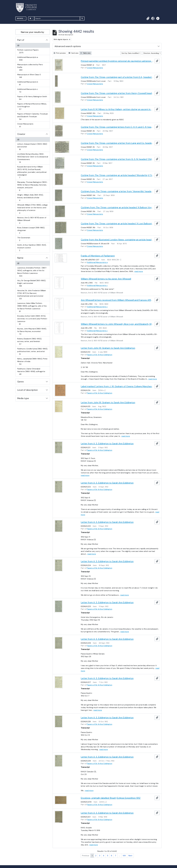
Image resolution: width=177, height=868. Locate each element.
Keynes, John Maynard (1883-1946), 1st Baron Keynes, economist (32, 331)
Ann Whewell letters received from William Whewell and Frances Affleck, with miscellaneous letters (117, 300)
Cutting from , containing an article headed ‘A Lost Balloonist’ (117, 223)
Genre (20, 382)
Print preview (60, 53)
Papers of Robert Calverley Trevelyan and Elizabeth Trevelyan (33, 117)
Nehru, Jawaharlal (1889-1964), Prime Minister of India (32, 361)
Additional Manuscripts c (28, 91)
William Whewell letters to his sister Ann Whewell (106, 279)
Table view (85, 53)
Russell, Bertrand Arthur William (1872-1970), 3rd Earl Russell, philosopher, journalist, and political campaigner (32, 172)
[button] (148, 18)
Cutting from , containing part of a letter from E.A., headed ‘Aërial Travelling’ (117, 77)
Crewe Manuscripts (25, 125)
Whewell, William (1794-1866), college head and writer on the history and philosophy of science (32, 209)
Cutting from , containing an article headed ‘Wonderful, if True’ (117, 175)
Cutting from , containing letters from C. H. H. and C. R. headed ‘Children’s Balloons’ (117, 127)
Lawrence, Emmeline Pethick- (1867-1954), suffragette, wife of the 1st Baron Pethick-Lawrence (32, 272)
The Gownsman (24, 239)
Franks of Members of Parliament (98, 256)
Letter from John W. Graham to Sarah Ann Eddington (108, 348)
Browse (20, 18)
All (18, 45)
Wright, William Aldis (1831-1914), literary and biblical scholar (30, 198)
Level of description (27, 390)
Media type (23, 398)
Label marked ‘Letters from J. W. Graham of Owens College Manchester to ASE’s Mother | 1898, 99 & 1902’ (117, 386)
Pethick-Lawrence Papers (28, 51)
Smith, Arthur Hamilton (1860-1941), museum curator (32, 248)
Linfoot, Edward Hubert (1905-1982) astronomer (32, 147)
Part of (21, 40)
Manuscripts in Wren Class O (29, 76)
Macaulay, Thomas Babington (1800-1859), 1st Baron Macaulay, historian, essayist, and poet (32, 186)
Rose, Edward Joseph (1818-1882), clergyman (31, 230)
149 (124, 856)
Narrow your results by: (33, 32)
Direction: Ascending (151, 53)
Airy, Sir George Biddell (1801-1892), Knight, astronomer (31, 283)
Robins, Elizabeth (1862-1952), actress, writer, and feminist (29, 341)
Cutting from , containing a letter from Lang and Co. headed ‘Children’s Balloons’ (117, 143)
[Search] (57, 18)
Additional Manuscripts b (28, 83)
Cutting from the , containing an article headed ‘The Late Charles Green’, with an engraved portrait (117, 240)
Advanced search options (68, 46)
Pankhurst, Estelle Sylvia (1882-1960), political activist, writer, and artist (32, 351)
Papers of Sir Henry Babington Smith (32, 98)
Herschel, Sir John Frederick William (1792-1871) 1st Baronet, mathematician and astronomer (31, 295)
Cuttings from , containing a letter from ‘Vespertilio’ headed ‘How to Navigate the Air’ (117, 191)
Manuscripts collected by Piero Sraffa (30, 67)
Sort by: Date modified (130, 53)
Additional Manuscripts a (28, 59)
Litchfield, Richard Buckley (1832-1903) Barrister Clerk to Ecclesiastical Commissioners (33, 158)
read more (139, 271)
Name (20, 258)
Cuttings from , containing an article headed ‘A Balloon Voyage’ (117, 207)
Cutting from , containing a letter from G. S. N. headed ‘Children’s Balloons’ (117, 159)
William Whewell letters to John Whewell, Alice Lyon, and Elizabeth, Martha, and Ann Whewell (117, 324)
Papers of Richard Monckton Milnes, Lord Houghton (32, 107)
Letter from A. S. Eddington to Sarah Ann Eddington (107, 444)
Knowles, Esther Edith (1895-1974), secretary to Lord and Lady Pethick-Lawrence (32, 320)
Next (130, 856)
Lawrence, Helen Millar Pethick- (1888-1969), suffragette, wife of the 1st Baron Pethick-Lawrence (32, 307)
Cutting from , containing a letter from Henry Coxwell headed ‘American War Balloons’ (117, 93)
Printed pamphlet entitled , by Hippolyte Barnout (117, 61)
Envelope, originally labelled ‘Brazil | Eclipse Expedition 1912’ (111, 798)
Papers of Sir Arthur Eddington (100, 355)
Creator (21, 134)
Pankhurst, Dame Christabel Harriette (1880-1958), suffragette (31, 371)
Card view (74, 53)
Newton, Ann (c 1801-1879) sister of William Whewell (32, 220)
